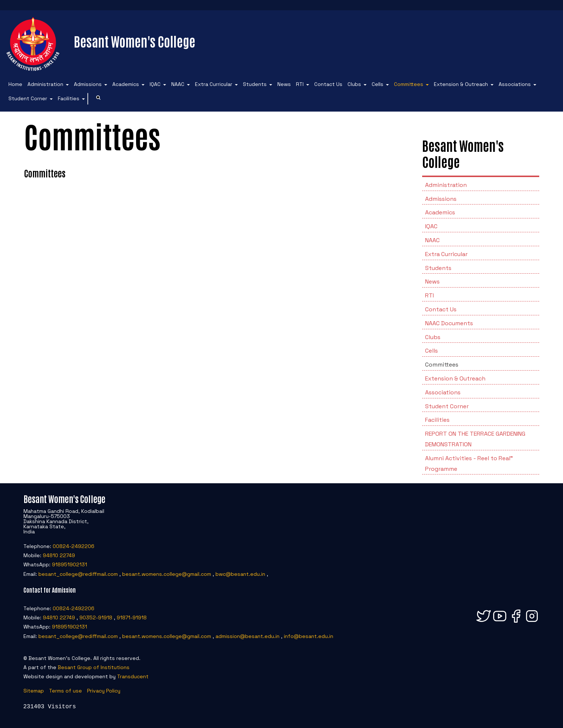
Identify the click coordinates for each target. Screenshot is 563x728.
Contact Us (328, 84)
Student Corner (28, 98)
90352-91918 (96, 618)
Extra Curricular (214, 84)
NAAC (178, 84)
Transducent (133, 676)
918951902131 (70, 564)
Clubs (354, 84)
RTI (300, 84)
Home (15, 84)
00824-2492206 (74, 546)
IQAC (155, 84)
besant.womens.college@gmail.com (167, 574)
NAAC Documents (449, 323)
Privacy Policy (104, 691)
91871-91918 (132, 618)
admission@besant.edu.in (247, 636)
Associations (515, 84)
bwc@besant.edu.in (240, 574)
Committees (409, 84)
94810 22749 (59, 555)
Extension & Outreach (461, 84)
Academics (126, 84)
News (284, 84)
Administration (45, 84)
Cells (378, 84)
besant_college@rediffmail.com (78, 574)
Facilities (69, 98)
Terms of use (65, 691)
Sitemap (34, 691)
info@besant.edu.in (309, 636)
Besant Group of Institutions (94, 667)
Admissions (88, 84)
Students (255, 84)
